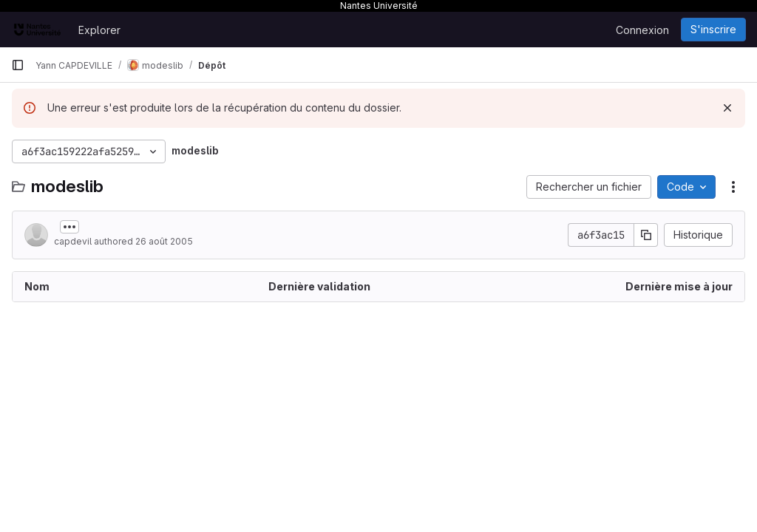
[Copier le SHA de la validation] (646, 235)
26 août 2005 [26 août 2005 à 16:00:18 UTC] (164, 241)
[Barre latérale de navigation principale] (18, 65)
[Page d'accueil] (37, 30)
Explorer (99, 30)
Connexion (642, 30)
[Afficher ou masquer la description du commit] (69, 227)
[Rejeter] (727, 108)
